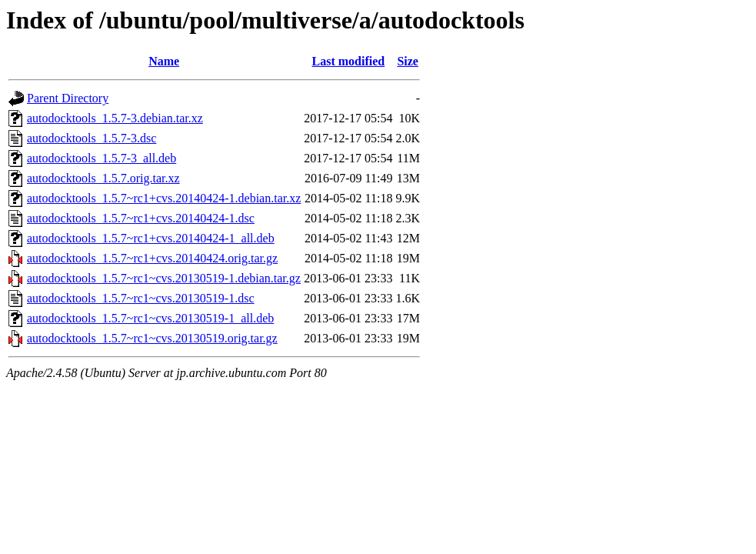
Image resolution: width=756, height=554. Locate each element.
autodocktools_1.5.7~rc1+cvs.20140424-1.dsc (141, 218)
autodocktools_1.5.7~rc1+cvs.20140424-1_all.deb (151, 238)
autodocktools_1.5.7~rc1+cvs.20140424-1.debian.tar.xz (164, 198)
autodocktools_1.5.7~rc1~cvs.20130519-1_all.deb (150, 318)
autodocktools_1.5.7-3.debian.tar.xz (115, 118)
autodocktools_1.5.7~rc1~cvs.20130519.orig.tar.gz (152, 338)
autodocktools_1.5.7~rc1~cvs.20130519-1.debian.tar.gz (164, 278)
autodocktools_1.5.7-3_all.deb (102, 158)
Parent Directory (68, 98)
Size (408, 61)
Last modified (349, 61)
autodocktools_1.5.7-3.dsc (92, 138)
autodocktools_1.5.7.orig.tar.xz (103, 178)
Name (164, 61)
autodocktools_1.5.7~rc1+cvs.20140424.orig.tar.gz (152, 258)
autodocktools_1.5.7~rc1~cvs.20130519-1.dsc (141, 298)
